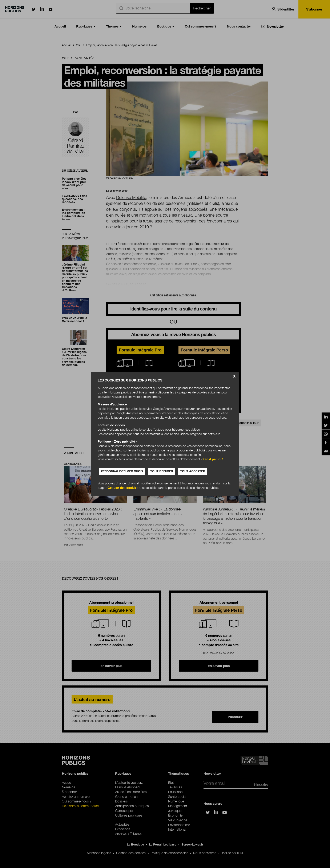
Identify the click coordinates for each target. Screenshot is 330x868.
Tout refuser (162, 471)
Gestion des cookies (123, 488)
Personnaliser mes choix (122, 471)
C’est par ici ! (213, 459)
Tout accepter (193, 471)
